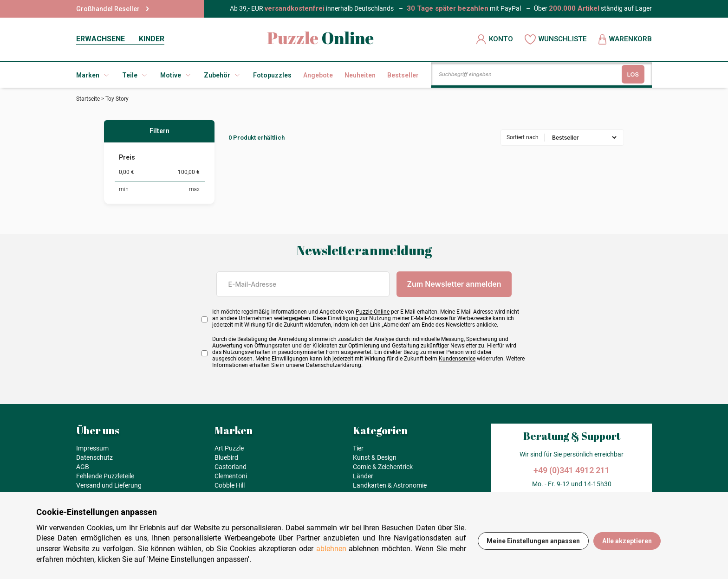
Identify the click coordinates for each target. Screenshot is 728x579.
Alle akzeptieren (627, 541)
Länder (363, 476)
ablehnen (331, 549)
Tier (358, 448)
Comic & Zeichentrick (383, 467)
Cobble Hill (230, 485)
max (194, 189)
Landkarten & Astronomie (390, 485)
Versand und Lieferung (109, 485)
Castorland (231, 467)
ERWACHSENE (101, 39)
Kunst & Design (375, 457)
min (124, 189)
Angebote (318, 75)
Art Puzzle (229, 448)
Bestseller (403, 75)
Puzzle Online (373, 312)
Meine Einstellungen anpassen (533, 541)
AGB (83, 467)
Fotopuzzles (272, 75)
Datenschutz (94, 457)
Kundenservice (457, 359)
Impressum (92, 448)
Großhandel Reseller (113, 9)
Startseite (88, 99)
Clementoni (231, 476)
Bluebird (226, 457)
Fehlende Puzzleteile (105, 476)
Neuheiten (360, 75)
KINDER (152, 39)
